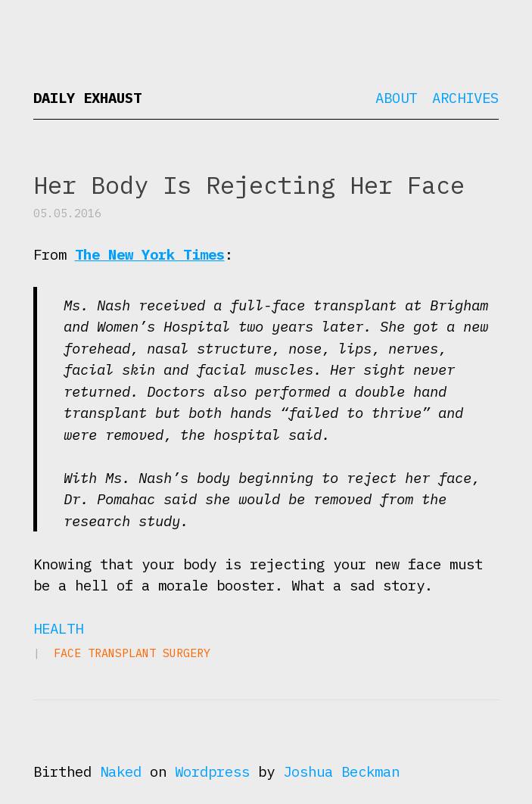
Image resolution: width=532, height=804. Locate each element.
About (396, 98)
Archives (465, 98)
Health (58, 628)
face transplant (105, 653)
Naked (121, 771)
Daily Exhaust (87, 98)
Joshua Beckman (341, 771)
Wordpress (212, 771)
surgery (187, 653)
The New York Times (150, 254)
